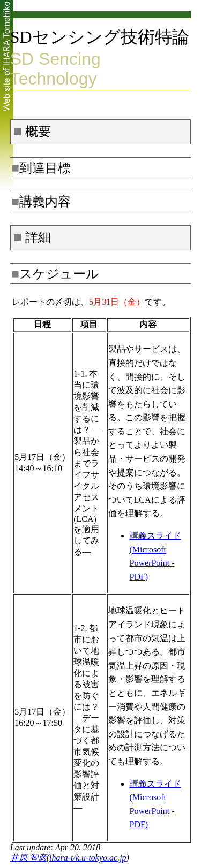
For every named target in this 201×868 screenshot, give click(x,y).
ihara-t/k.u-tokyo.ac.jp (88, 858)
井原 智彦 (28, 858)
